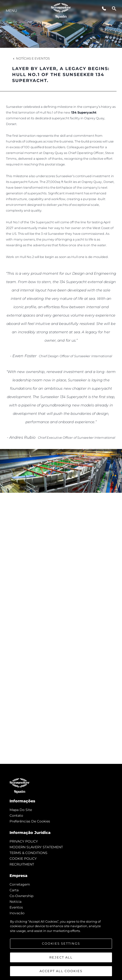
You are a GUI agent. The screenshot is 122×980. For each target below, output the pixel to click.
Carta (14, 890)
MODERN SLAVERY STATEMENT (36, 847)
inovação (17, 913)
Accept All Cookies (61, 971)
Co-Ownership (21, 896)
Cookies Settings (61, 943)
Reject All (61, 957)
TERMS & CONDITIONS (28, 853)
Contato (16, 816)
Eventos (16, 907)
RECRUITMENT (22, 864)
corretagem (20, 884)
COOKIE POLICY (23, 859)
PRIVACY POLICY (24, 841)
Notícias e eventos (31, 58)
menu (11, 11)
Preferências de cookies (30, 821)
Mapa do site (21, 810)
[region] (61, 947)
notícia (15, 902)
